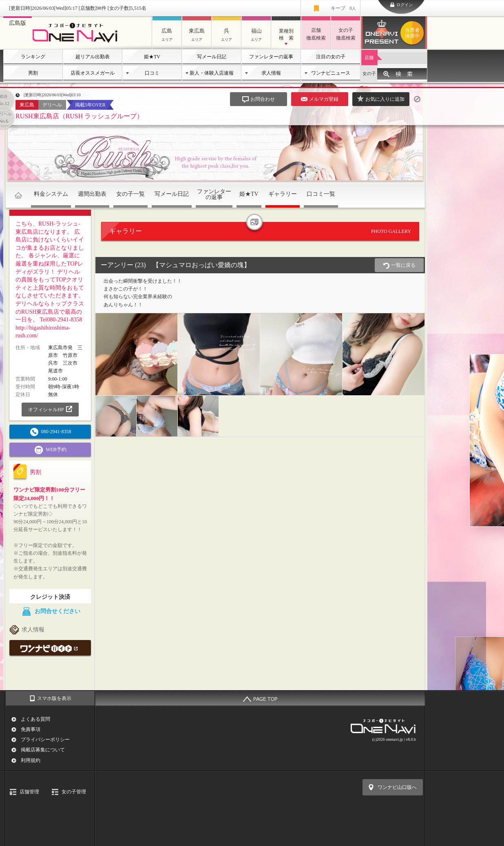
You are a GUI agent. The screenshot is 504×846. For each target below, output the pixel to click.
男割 (33, 73)
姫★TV (152, 57)
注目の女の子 (331, 57)
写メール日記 (212, 57)
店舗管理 (29, 792)
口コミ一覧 (321, 194)
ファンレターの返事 (271, 57)
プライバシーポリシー (45, 740)
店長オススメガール (93, 73)
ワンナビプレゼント (413, 33)
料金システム (51, 194)
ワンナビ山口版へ (397, 787)
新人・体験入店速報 (212, 73)
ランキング (33, 57)
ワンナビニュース (331, 73)
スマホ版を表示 (54, 698)
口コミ (152, 73)
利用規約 (31, 760)
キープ (343, 8)
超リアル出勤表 (93, 57)
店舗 (369, 58)
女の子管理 (74, 792)
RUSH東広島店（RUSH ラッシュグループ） (79, 116)
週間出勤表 (92, 194)
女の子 (369, 73)
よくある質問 (35, 719)
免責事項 (31, 729)
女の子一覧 (130, 194)
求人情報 (271, 73)
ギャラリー (283, 194)
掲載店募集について (43, 750)
